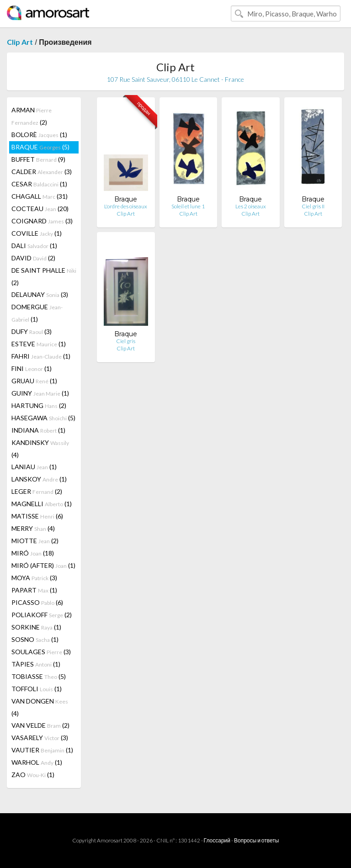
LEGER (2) (37, 491)
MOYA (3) (34, 578)
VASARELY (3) (40, 738)
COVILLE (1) (37, 233)
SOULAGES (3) (41, 652)
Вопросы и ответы (256, 840)
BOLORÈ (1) (39, 135)
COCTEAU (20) (40, 209)
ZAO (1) (33, 775)
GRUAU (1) (34, 381)
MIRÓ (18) (33, 553)
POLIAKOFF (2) (42, 615)
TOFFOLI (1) (37, 689)
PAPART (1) (34, 590)
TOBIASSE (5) (39, 676)
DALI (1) (34, 246)
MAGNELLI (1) (42, 504)
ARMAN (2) (32, 116)
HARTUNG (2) (39, 405)
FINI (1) (32, 368)
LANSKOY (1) (39, 479)
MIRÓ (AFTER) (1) (43, 565)
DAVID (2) (33, 258)
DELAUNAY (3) (40, 294)
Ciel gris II (313, 206)
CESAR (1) (39, 184)
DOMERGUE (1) (37, 313)
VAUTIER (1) (42, 750)
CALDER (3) (42, 172)
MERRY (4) (33, 528)
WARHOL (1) (37, 762)
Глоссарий (217, 840)
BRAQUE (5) (40, 147)
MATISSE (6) (37, 516)
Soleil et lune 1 (188, 206)
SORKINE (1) (36, 627)
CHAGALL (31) (40, 196)
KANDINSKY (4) (40, 449)
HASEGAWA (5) (43, 418)
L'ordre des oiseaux (126, 206)
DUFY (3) (32, 331)
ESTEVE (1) (39, 344)
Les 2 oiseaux (251, 206)
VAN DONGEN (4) (40, 707)
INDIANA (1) (38, 430)
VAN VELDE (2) (40, 725)
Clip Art (20, 42)
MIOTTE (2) (35, 541)
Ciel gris (126, 341)
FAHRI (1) (41, 356)
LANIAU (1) (34, 467)
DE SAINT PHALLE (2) (44, 276)
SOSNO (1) (35, 639)
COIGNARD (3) (42, 221)
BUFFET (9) (38, 159)
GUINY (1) (40, 393)
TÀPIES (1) (36, 664)
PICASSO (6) (37, 602)
